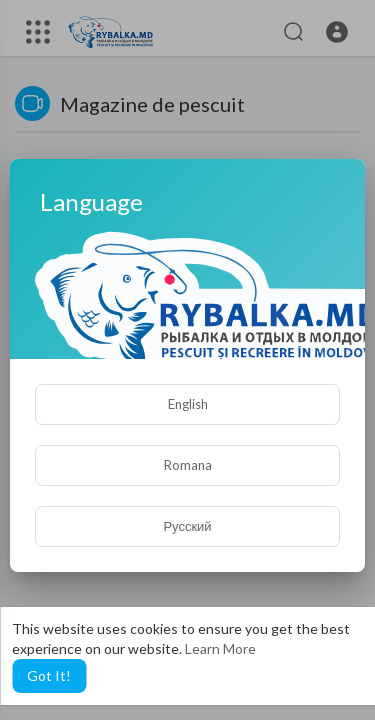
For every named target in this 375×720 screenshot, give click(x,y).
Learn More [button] (220, 648)
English (188, 404)
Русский (187, 526)
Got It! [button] (49, 675)
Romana (188, 465)
